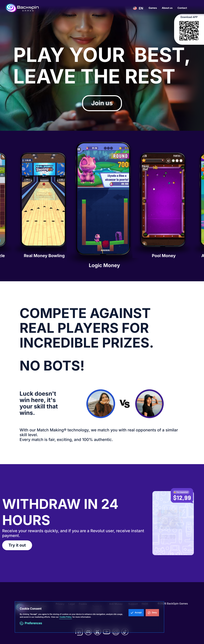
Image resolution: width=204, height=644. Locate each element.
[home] (22, 8)
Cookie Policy (66, 617)
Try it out (17, 545)
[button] (136, 613)
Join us (102, 103)
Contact (182, 8)
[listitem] (102, 206)
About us (167, 8)
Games (153, 8)
